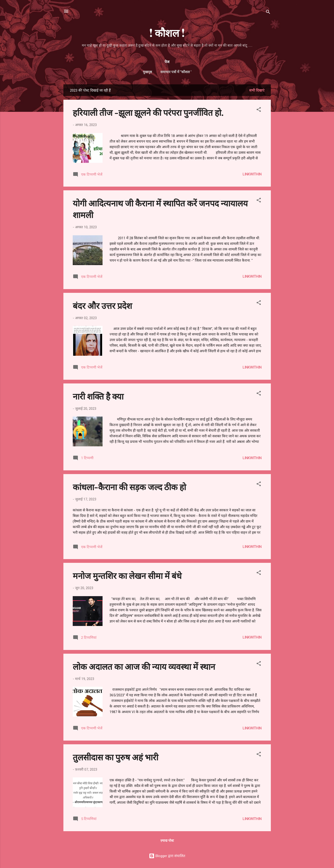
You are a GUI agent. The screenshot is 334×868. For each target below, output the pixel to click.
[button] (259, 110)
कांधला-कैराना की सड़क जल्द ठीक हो (129, 487)
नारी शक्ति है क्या (98, 396)
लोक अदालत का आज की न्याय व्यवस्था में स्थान (144, 666)
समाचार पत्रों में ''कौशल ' (176, 72)
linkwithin (252, 174)
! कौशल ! (167, 32)
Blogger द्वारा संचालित (167, 856)
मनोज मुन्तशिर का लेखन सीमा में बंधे (127, 575)
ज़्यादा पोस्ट (167, 841)
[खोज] (268, 13)
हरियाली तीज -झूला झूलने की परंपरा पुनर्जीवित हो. (148, 112)
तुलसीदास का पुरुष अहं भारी (115, 757)
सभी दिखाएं (257, 90)
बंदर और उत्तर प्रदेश (102, 305)
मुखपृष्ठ (147, 72)
